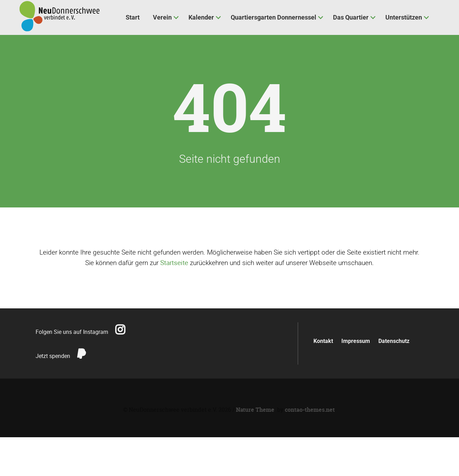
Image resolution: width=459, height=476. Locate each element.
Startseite (174, 263)
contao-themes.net (310, 410)
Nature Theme (255, 410)
